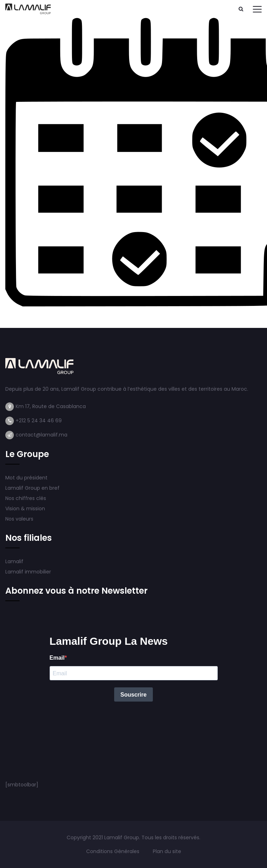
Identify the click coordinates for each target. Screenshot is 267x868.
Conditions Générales (113, 851)
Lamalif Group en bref (32, 488)
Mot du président (26, 478)
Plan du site (167, 851)
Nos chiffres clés (26, 498)
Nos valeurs (20, 519)
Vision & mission (26, 509)
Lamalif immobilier (28, 572)
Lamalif (14, 561)
